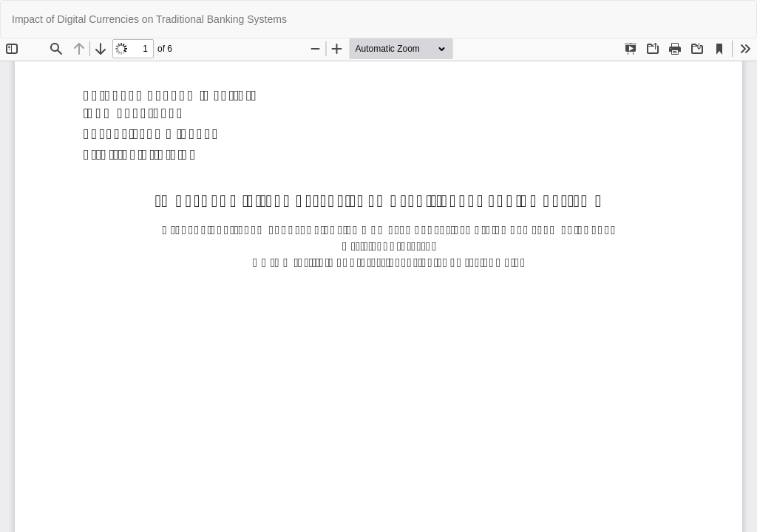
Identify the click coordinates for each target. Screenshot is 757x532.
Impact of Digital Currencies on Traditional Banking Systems (149, 19)
